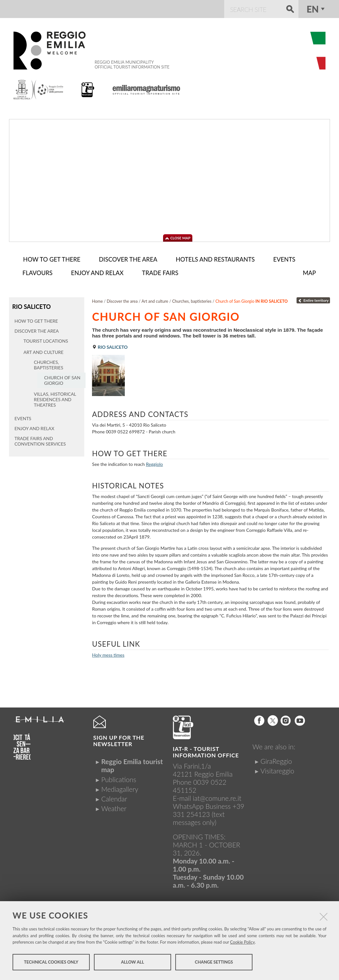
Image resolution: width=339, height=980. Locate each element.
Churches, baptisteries (192, 300)
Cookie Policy (242, 943)
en (313, 9)
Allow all (132, 963)
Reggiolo (155, 463)
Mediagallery (120, 788)
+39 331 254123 (208, 809)
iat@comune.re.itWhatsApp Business (207, 801)
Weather (114, 807)
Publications (119, 778)
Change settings (214, 963)
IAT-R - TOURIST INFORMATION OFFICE (206, 751)
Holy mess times (108, 654)
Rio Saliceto (31, 305)
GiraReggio (276, 760)
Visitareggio (277, 769)
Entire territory (313, 299)
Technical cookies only (51, 963)
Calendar (114, 797)
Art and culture (155, 300)
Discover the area (122, 300)
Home (97, 300)
